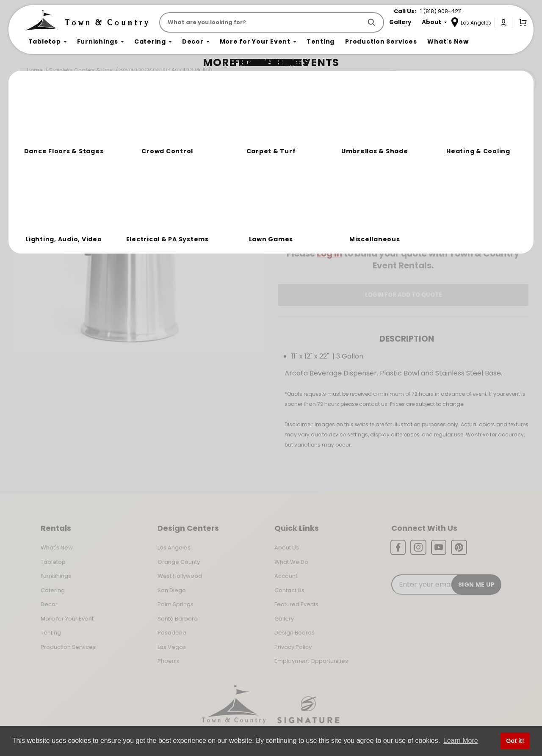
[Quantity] (492, 199)
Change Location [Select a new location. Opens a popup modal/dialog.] (431, 229)
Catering (53, 590)
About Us (287, 548)
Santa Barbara (178, 619)
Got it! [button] (515, 741)
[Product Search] (262, 22)
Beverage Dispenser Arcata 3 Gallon (166, 70)
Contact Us (289, 590)
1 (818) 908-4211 (441, 11)
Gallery (284, 619)
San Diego (172, 590)
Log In (329, 254)
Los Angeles (174, 548)
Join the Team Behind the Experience (460, 83)
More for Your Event (67, 619)
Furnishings (56, 576)
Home (35, 70)
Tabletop (53, 562)
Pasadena (172, 633)
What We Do (291, 562)
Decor (49, 604)
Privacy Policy (293, 647)
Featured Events (296, 604)
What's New (57, 548)
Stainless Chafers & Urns (81, 70)
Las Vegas (172, 647)
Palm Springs (176, 604)
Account (286, 576)
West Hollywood (180, 576)
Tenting (51, 633)
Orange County (179, 562)
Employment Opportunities (311, 661)
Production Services (68, 647)
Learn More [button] (461, 741)
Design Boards (295, 633)
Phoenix (168, 661)
